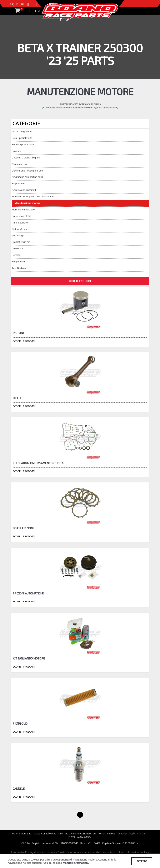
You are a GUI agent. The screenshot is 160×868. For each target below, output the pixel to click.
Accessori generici (22, 131)
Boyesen (17, 151)
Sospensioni (19, 262)
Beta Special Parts (22, 138)
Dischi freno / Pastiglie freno (27, 171)
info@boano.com (136, 833)
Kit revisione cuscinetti (24, 190)
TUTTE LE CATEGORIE (80, 281)
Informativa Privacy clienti (26, 852)
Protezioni (17, 249)
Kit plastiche (18, 183)
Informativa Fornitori (55, 852)
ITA (38, 11)
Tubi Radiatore (20, 268)
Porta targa (18, 235)
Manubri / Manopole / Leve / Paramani (33, 197)
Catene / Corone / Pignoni (26, 158)
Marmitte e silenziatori (24, 210)
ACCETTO (142, 861)
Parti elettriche (20, 223)
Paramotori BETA (21, 216)
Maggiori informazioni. (76, 863)
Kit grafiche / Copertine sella (27, 177)
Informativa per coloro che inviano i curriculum (97, 852)
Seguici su (16, 4)
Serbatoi (16, 255)
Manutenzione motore (27, 203)
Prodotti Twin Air (21, 242)
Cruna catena (19, 164)
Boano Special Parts (23, 145)
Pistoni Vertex (19, 229)
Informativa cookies (137, 852)
